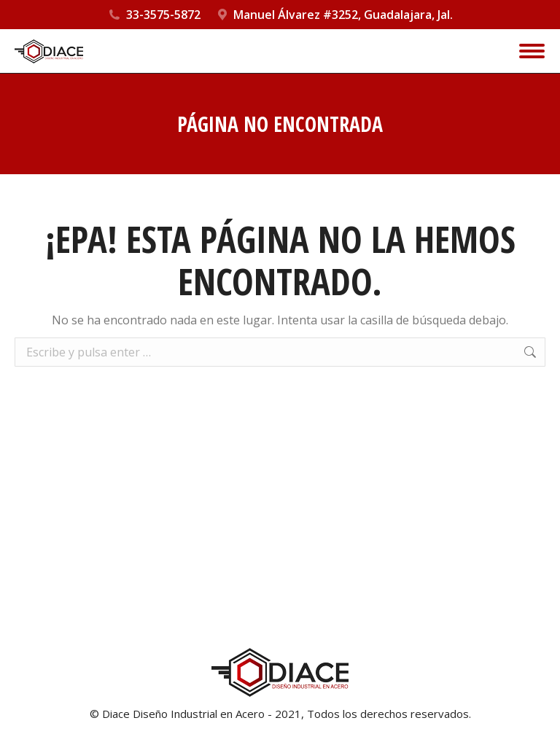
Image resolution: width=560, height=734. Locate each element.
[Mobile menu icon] (532, 51)
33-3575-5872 (163, 15)
